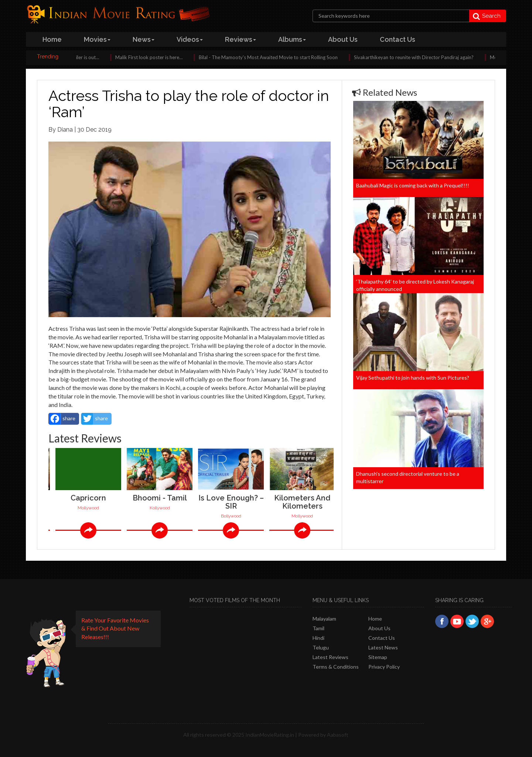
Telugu (321, 647)
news (144, 39)
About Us (379, 628)
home (52, 39)
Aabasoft (338, 735)
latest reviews (330, 657)
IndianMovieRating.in (270, 735)
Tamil (318, 628)
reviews (241, 39)
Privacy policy (384, 667)
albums (292, 39)
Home (375, 619)
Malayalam (324, 619)
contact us (398, 39)
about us (343, 39)
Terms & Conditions (336, 667)
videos (190, 39)
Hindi (318, 638)
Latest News (383, 647)
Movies (97, 39)
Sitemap (378, 657)
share (62, 419)
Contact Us (382, 638)
